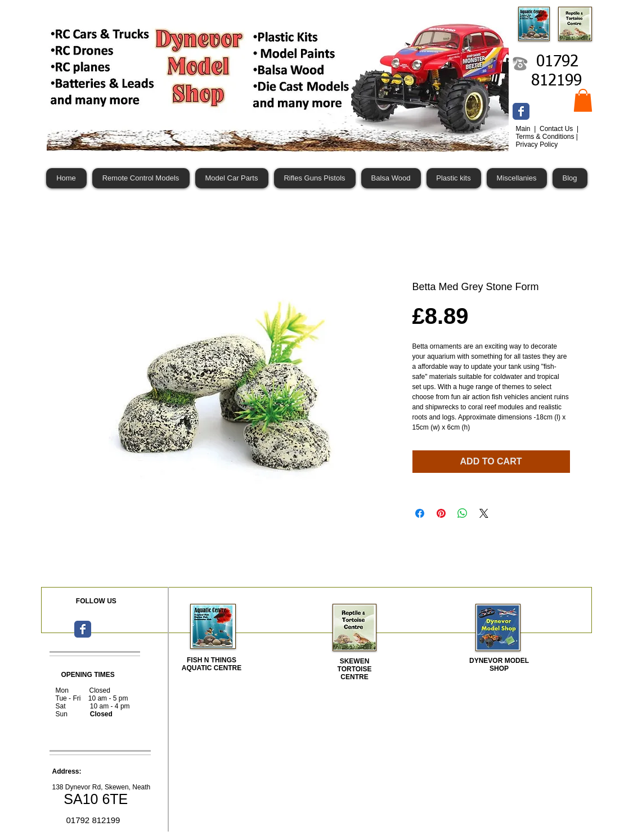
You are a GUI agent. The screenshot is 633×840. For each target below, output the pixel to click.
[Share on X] (484, 513)
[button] (583, 100)
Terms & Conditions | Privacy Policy (547, 141)
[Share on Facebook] (420, 513)
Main (524, 129)
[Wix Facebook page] (521, 111)
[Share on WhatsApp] (463, 513)
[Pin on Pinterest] (441, 513)
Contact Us (557, 129)
